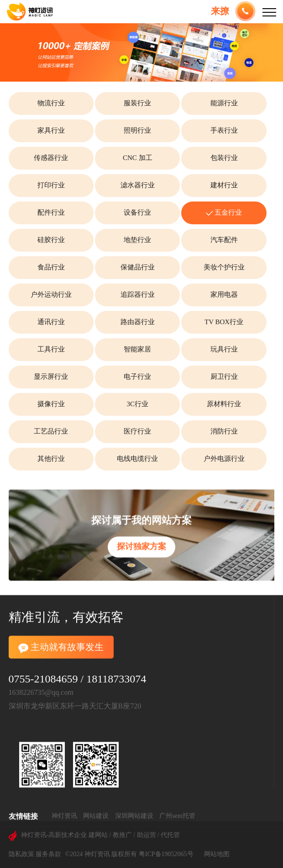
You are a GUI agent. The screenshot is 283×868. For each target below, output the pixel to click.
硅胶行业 (51, 240)
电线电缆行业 (137, 459)
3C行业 (137, 404)
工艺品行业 (51, 431)
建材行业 (224, 185)
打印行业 (51, 185)
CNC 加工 (138, 158)
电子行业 (137, 377)
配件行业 (51, 212)
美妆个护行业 (224, 267)
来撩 (220, 11)
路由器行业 (138, 322)
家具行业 (51, 130)
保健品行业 (138, 267)
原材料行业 (224, 404)
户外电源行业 (224, 459)
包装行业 (224, 158)
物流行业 (51, 103)
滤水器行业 (138, 185)
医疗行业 (137, 431)
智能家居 (137, 349)
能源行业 (224, 103)
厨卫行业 (224, 377)
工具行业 (51, 349)
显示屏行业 (51, 377)
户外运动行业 (51, 294)
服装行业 (137, 103)
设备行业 (137, 212)
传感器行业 (51, 158)
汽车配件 (224, 240)
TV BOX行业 (224, 322)
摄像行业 (51, 404)
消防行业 (224, 431)
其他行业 (51, 459)
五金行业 (224, 212)
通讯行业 (51, 322)
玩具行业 (224, 349)
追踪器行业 (138, 294)
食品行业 (51, 267)
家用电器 (224, 294)
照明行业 (137, 130)
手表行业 (224, 130)
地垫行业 (137, 240)
